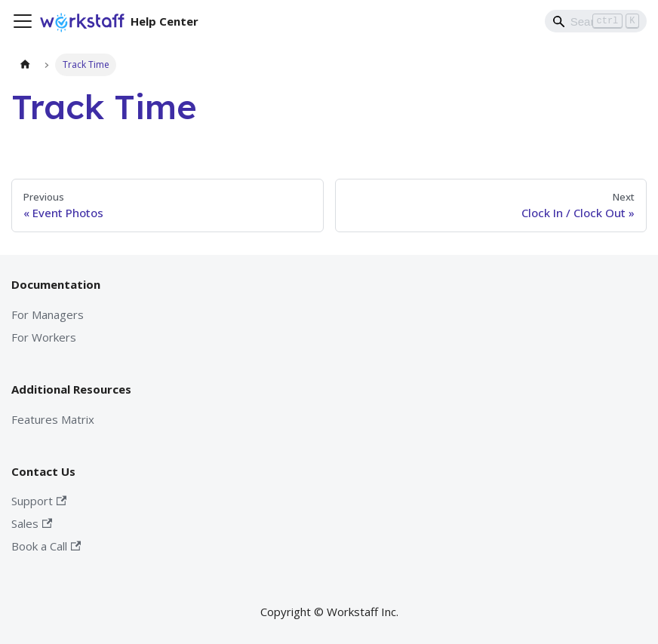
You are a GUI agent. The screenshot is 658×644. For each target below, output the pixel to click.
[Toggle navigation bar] (23, 21)
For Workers (44, 337)
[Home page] (25, 64)
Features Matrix (53, 419)
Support (39, 501)
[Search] (596, 21)
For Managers (48, 314)
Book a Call (46, 546)
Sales (32, 523)
